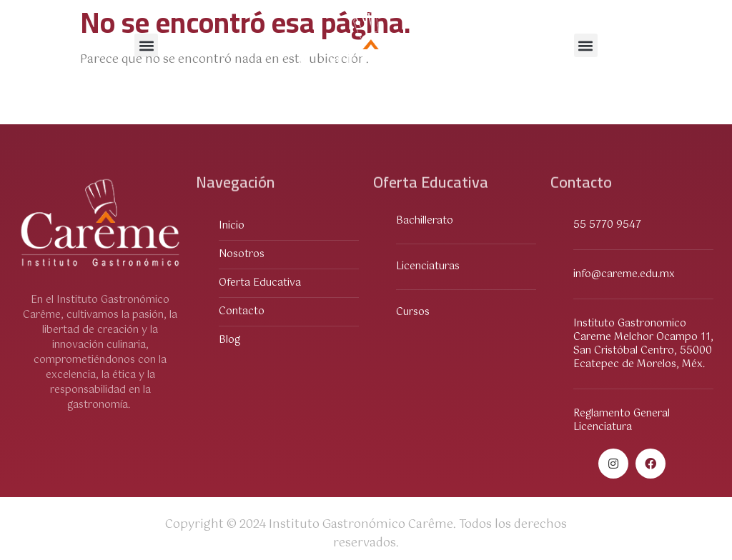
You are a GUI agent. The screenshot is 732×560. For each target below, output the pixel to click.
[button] (146, 45)
